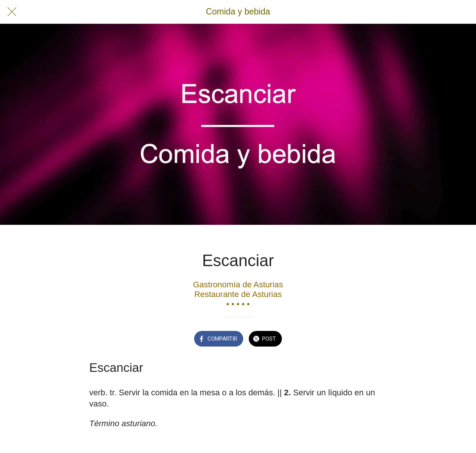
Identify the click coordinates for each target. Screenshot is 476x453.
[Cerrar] (12, 12)
